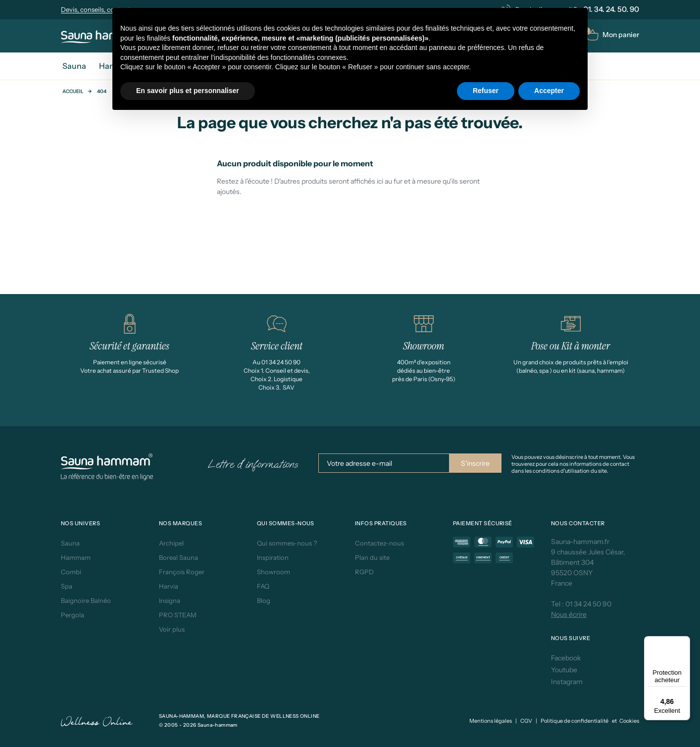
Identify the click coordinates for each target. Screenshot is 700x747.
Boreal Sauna (178, 557)
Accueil (73, 91)
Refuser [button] (486, 91)
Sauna (70, 543)
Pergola (73, 615)
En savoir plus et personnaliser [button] (188, 91)
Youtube (564, 670)
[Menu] (684, 642)
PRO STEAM (178, 615)
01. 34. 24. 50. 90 (611, 9)
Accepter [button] (549, 91)
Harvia (169, 586)
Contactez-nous (379, 543)
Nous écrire (569, 614)
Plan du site (372, 557)
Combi (71, 572)
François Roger (182, 572)
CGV (526, 721)
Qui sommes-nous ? (287, 543)
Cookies (629, 721)
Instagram (567, 682)
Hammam (76, 557)
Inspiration (273, 557)
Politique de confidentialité (575, 721)
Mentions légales (491, 721)
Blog (264, 600)
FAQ (263, 586)
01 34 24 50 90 (588, 604)
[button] (613, 35)
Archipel (171, 543)
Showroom (274, 572)
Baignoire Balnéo (86, 600)
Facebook (566, 658)
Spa (67, 586)
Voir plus (172, 629)
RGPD (364, 572)
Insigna (170, 600)
